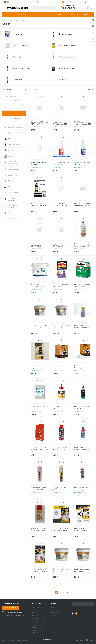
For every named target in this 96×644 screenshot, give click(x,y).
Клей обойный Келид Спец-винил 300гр (83, 204)
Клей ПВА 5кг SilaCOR (40, 406)
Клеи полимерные (67, 57)
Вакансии (35, 613)
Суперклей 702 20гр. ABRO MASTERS (61, 164)
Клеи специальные (21, 68)
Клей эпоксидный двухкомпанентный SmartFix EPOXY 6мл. (39, 368)
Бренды (53, 615)
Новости (35, 618)
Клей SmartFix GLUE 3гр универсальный (61, 529)
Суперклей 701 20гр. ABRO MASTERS (82, 164)
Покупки (53, 607)
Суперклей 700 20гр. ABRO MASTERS (39, 123)
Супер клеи (18, 80)
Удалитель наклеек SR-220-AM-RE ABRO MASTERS (39, 205)
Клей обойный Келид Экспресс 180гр (83, 286)
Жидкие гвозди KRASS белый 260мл (61, 245)
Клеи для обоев (20, 46)
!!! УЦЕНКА (63, 80)
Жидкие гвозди (66, 34)
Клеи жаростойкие (67, 46)
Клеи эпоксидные (67, 68)
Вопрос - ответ (55, 613)
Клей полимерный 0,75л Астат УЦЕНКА (82, 245)
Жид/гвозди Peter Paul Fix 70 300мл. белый (38, 490)
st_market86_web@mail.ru (72, 2)
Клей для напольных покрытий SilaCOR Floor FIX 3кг (61, 205)
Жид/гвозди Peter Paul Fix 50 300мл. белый (60, 490)
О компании (37, 603)
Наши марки (36, 607)
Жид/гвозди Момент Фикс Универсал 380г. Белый (83, 124)
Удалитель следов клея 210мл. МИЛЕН (39, 529)
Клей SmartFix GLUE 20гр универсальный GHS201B (40, 571)
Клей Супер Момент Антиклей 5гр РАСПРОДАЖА (61, 287)
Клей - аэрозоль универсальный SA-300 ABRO (82, 449)
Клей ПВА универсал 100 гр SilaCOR (83, 408)
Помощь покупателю (57, 610)
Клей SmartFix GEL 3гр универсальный (83, 529)
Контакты (35, 615)
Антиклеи (17, 34)
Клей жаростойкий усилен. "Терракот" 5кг (40, 448)
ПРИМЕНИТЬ (14, 113)
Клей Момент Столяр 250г (61, 408)
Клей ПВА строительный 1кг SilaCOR (38, 287)
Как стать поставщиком (40, 610)
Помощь (53, 603)
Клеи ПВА (17, 57)
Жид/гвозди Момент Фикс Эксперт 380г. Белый (61, 124)
